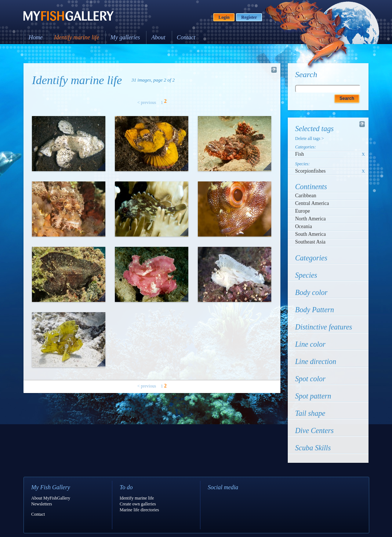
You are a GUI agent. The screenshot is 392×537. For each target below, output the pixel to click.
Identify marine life (77, 37)
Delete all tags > (309, 138)
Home (36, 37)
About (158, 37)
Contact (186, 37)
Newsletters (42, 504)
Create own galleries (138, 504)
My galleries (125, 37)
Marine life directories (139, 510)
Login (224, 17)
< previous (147, 102)
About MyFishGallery (51, 498)
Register (249, 17)
